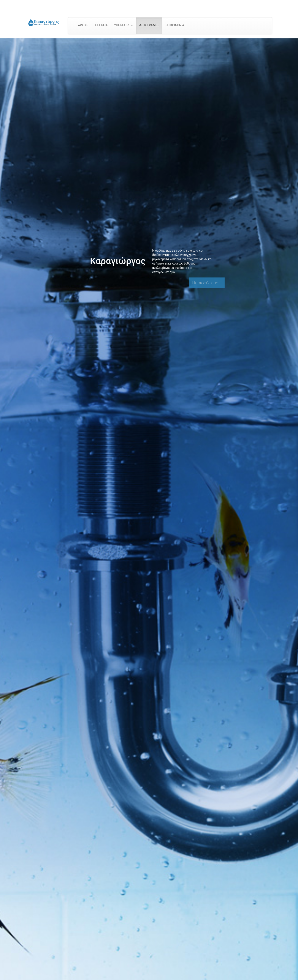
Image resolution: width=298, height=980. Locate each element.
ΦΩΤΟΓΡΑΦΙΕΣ (149, 25)
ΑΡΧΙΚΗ (83, 25)
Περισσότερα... (207, 283)
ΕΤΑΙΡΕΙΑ (101, 25)
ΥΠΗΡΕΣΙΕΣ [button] (124, 25)
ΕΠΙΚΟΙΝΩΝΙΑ (175, 25)
